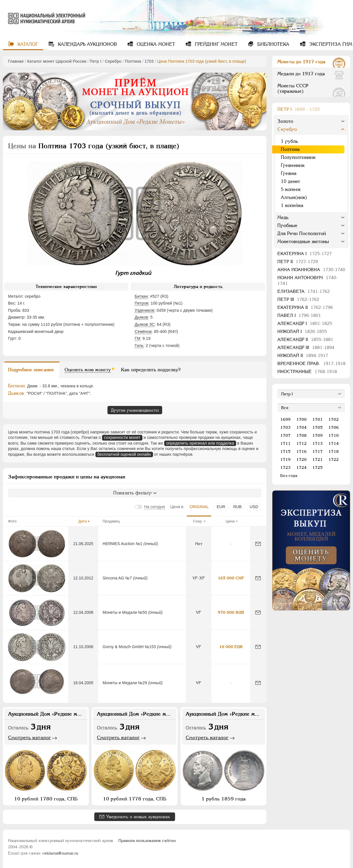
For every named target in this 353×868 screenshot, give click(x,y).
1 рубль (289, 141)
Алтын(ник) (294, 197)
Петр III (298, 299)
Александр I (305, 323)
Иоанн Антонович (308, 280)
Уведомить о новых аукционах (138, 817)
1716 (301, 451)
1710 (334, 435)
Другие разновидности (135, 410)
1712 (301, 443)
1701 (317, 419)
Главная (16, 61)
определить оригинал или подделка (200, 443)
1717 (317, 451)
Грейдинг (215, 44)
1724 (301, 467)
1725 (317, 467)
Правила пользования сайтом (147, 841)
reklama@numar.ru (60, 853)
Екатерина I (305, 254)
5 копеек (291, 189)
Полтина (133, 61)
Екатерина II (305, 307)
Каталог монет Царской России (57, 61)
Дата (83, 521)
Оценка (155, 44)
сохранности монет (122, 437)
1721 (317, 459)
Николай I (302, 331)
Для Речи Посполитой (302, 233)
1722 (334, 459)
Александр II (305, 339)
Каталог (27, 44)
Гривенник (293, 165)
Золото (285, 121)
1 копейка (292, 205)
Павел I (299, 315)
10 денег (291, 181)
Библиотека (273, 44)
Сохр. (198, 521)
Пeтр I (96, 61)
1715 (285, 451)
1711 (285, 443)
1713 (317, 443)
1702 (334, 419)
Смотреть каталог (30, 737)
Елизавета (304, 291)
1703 (149, 61)
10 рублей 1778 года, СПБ (135, 799)
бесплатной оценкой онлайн (124, 454)
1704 (301, 427)
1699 (285, 419)
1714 (334, 443)
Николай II (303, 355)
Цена (230, 521)
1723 (285, 467)
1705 (317, 427)
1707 (285, 435)
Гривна (289, 173)
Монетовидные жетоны (303, 241)
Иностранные (307, 371)
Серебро (113, 61)
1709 (317, 435)
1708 (301, 435)
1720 (301, 459)
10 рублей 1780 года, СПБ (46, 799)
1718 (334, 451)
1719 (285, 459)
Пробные (287, 225)
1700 (301, 419)
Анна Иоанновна (311, 270)
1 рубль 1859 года (223, 799)
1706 (334, 427)
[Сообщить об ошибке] (258, 544)
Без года (289, 476)
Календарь (87, 44)
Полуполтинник (298, 157)
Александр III (306, 347)
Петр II (298, 262)
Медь (283, 217)
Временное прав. (311, 363)
